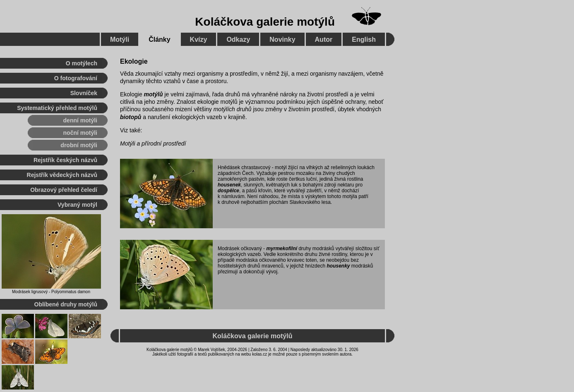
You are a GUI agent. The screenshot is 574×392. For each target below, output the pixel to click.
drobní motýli (79, 145)
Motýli (120, 39)
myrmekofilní (282, 249)
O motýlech (82, 63)
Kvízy (199, 39)
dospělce (228, 191)
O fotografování (76, 78)
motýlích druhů (233, 109)
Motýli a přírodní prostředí (153, 143)
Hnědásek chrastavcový (244, 167)
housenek (229, 185)
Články (159, 39)
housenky (338, 266)
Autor (324, 39)
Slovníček (84, 93)
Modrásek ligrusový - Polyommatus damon (51, 292)
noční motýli (80, 133)
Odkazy (238, 39)
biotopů (131, 117)
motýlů (154, 94)
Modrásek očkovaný (240, 249)
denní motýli (80, 120)
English (364, 39)
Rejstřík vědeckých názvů (62, 175)
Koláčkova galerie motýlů (265, 22)
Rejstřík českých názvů (65, 160)
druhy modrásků (316, 249)
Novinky (282, 39)
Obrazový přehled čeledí (64, 190)
